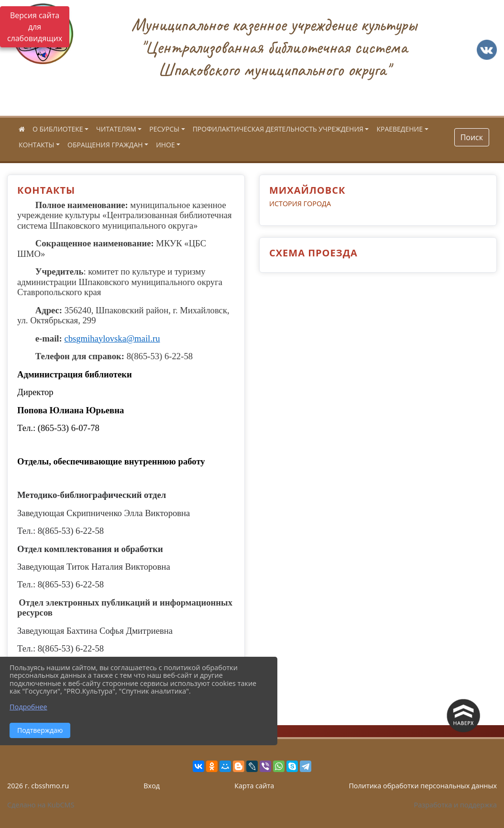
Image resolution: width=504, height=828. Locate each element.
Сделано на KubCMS (41, 805)
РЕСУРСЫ (164, 129)
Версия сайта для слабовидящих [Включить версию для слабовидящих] (35, 27)
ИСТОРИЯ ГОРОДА (300, 204)
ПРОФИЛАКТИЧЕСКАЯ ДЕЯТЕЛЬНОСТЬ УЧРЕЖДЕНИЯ (278, 129)
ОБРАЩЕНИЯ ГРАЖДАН (105, 145)
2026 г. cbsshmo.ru (38, 786)
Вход (152, 786)
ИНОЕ (165, 145)
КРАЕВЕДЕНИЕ (400, 129)
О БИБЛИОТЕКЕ (58, 129)
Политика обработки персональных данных (423, 786)
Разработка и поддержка (455, 805)
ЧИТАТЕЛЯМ (116, 129)
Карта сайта (254, 786)
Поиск (472, 137)
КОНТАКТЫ (36, 145)
